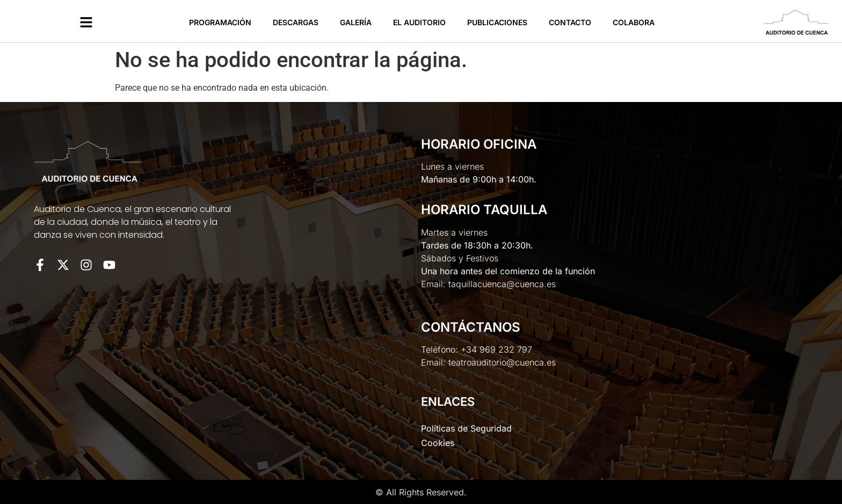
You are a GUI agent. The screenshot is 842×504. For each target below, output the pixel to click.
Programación (220, 22)
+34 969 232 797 (496, 349)
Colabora (634, 22)
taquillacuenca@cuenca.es (502, 284)
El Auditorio (419, 22)
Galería (356, 22)
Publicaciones (497, 22)
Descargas (296, 22)
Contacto (570, 22)
